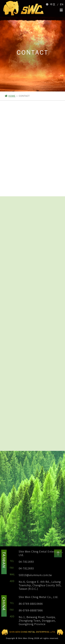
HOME (12, 96)
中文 (53, 4)
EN (62, 4)
